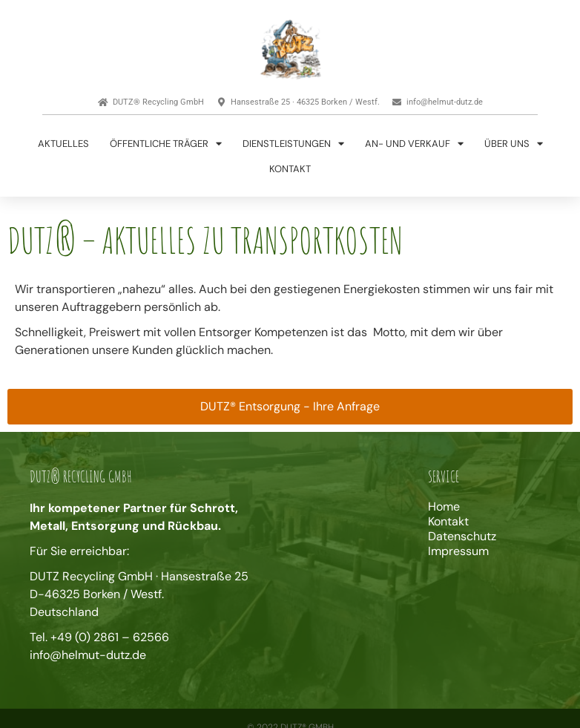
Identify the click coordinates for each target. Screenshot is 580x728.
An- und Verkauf (414, 144)
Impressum (458, 551)
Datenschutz (462, 537)
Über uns (514, 144)
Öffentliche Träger (166, 144)
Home (444, 507)
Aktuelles (63, 144)
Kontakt (290, 169)
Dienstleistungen (293, 144)
